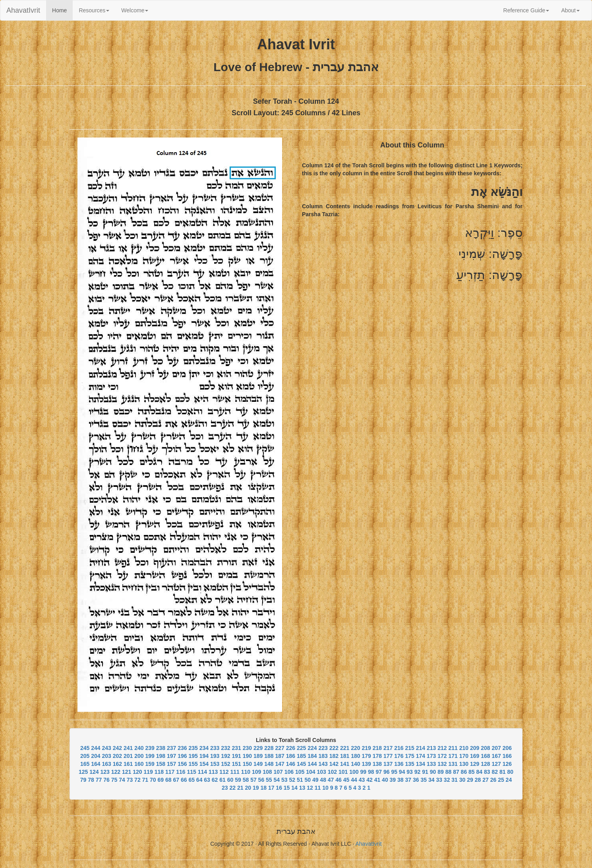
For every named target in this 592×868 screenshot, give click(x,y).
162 (117, 764)
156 (182, 764)
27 (486, 780)
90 (433, 772)
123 (105, 772)
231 (236, 748)
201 (128, 756)
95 (394, 772)
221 (345, 748)
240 (139, 748)
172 (442, 756)
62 (215, 780)
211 (453, 748)
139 (366, 764)
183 (323, 756)
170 (464, 756)
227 (280, 748)
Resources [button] (94, 10)
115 (192, 772)
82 (495, 772)
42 (370, 780)
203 (106, 756)
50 (308, 780)
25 (501, 780)
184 (312, 756)
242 (117, 748)
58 (246, 780)
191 (236, 756)
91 (425, 772)
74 (122, 780)
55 (269, 780)
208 (485, 748)
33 (439, 780)
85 (472, 772)
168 (485, 756)
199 (150, 756)
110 (246, 772)
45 (346, 780)
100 (354, 772)
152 (225, 764)
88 (449, 772)
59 (238, 780)
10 (325, 788)
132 (442, 764)
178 (377, 756)
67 (176, 780)
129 (475, 764)
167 (496, 756)
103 (322, 772)
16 (279, 788)
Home (62, 10)
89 (441, 772)
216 (399, 748)
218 (377, 748)
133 (431, 764)
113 (213, 772)
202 (117, 756)
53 (284, 780)
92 (418, 772)
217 (388, 748)
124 (94, 772)
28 (478, 780)
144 (312, 764)
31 (455, 780)
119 (148, 772)
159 (150, 764)
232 (225, 748)
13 (302, 788)
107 (278, 772)
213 (431, 748)
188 (269, 756)
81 (503, 772)
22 (233, 788)
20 (248, 788)
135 (409, 764)
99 (364, 772)
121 (127, 772)
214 (421, 748)
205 (85, 756)
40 (385, 780)
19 (256, 788)
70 (153, 780)
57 (253, 780)
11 (318, 788)
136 (399, 764)
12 (310, 788)
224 (312, 748)
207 (496, 748)
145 (301, 764)
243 (106, 748)
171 (453, 756)
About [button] (570, 10)
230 (247, 748)
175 (409, 756)
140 (355, 764)
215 (409, 748)
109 (256, 772)
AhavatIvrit (23, 10)
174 (421, 756)
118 (159, 772)
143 (323, 764)
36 (416, 780)
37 (408, 780)
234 (204, 748)
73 (130, 780)
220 (355, 748)
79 (83, 780)
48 (323, 780)
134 (421, 764)
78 (91, 780)
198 (161, 756)
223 (323, 748)
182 (334, 756)
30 (462, 780)
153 (215, 764)
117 (170, 772)
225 (301, 748)
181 (345, 756)
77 (99, 780)
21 (240, 788)
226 (291, 748)
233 (215, 748)
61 (222, 780)
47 (331, 780)
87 (456, 772)
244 (96, 748)
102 (332, 772)
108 (267, 772)
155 (193, 764)
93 (410, 772)
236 (182, 748)
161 (128, 764)
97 (379, 772)
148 (269, 764)
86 (464, 772)
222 (334, 748)
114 (202, 772)
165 (85, 764)
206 (507, 748)
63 (207, 780)
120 (137, 772)
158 (161, 764)
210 (464, 748)
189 (258, 756)
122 (116, 772)
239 (150, 748)
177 (388, 756)
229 (258, 748)
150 (247, 764)
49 (315, 780)
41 (377, 780)
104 (311, 772)
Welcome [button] (135, 10)
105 (300, 772)
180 (355, 756)
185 (301, 756)
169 (475, 756)
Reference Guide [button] (526, 10)
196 (182, 756)
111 (235, 772)
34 (431, 780)
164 (96, 764)
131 (453, 764)
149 (258, 764)
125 (83, 772)
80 (510, 772)
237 (171, 748)
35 (424, 780)
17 (271, 788)
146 (291, 764)
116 (181, 772)
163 (106, 764)
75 (114, 780)
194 (204, 756)
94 (402, 772)
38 (400, 780)
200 (139, 756)
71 (145, 780)
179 (366, 756)
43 (362, 780)
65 (192, 780)
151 (236, 764)
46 (339, 780)
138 (377, 764)
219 (366, 748)
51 (300, 780)
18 (263, 788)
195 (193, 756)
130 (464, 764)
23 (225, 788)
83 (487, 772)
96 (387, 772)
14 (294, 788)
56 (261, 780)
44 (354, 780)
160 (139, 764)
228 (269, 748)
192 (225, 756)
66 (184, 780)
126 (507, 764)
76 (106, 780)
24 (509, 780)
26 (493, 780)
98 (371, 772)
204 (96, 756)
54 (277, 780)
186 (291, 756)
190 (247, 756)
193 (215, 756)
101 (343, 772)
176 (399, 756)
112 (224, 772)
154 (204, 764)
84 (480, 772)
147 (280, 764)
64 (199, 780)
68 (168, 780)
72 (137, 780)
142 (334, 764)
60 (230, 780)
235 (193, 748)
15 (287, 788)
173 (431, 756)
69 (161, 780)
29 (470, 780)
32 (447, 780)
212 (442, 748)
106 (289, 772)
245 (85, 748)
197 (171, 756)
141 (345, 764)
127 (496, 764)
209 (475, 748)
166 (507, 756)
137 (388, 764)
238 (161, 748)
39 (393, 780)
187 (280, 756)
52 (292, 780)
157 (171, 764)
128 (485, 764)
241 (128, 748)
